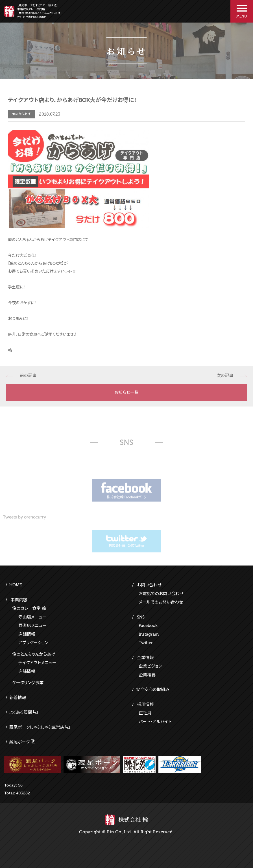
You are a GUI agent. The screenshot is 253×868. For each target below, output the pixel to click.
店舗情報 (27, 634)
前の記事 (28, 376)
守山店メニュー (32, 617)
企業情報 (145, 658)
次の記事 (225, 376)
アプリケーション (33, 643)
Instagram (149, 634)
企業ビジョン (150, 666)
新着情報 (18, 698)
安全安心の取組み (153, 690)
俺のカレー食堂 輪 (29, 608)
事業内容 (19, 600)
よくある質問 (21, 712)
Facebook (148, 626)
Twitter (146, 643)
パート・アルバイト (155, 722)
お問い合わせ (149, 585)
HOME (16, 585)
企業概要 (147, 675)
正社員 (145, 713)
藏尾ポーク (19, 742)
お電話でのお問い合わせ (161, 594)
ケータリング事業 (28, 683)
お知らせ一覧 (127, 392)
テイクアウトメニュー (37, 663)
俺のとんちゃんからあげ (34, 654)
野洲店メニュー (32, 626)
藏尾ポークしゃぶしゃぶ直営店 (37, 727)
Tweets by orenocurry (24, 520)
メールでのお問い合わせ (161, 602)
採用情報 (145, 704)
